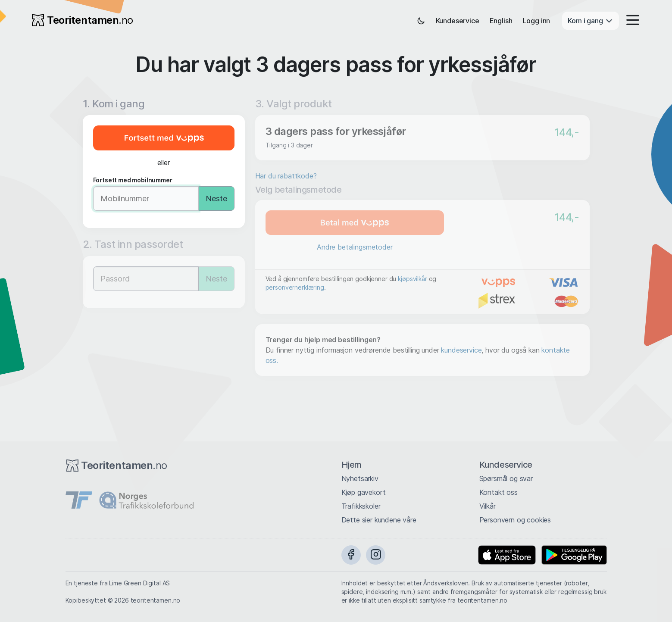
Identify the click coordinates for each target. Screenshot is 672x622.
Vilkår (488, 506)
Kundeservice (458, 21)
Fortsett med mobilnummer (133, 180)
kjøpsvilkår (412, 279)
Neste (216, 198)
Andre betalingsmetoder (355, 247)
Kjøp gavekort (364, 492)
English (501, 21)
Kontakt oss (499, 492)
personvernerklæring (295, 287)
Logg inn (537, 21)
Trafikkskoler (361, 506)
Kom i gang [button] (590, 21)
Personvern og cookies (515, 520)
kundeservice (461, 350)
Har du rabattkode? (286, 176)
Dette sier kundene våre (379, 520)
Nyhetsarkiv (360, 478)
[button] (630, 21)
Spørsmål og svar (506, 478)
